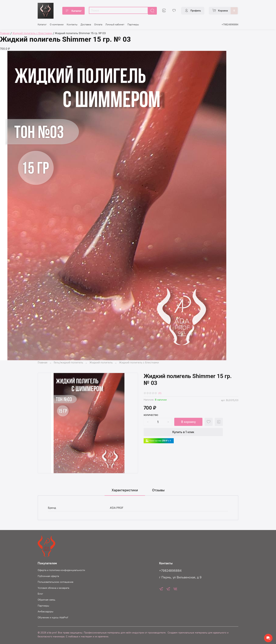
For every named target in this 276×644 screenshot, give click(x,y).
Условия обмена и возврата (53, 588)
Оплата (98, 24)
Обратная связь (46, 600)
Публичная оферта (48, 576)
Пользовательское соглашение (56, 582)
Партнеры (133, 24)
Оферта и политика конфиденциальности (61, 570)
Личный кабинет (115, 24)
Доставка (86, 24)
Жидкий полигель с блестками (139, 362)
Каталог (73, 11)
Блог (40, 594)
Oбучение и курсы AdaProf (53, 617)
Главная (43, 362)
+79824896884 (230, 24)
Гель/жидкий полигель (68, 362)
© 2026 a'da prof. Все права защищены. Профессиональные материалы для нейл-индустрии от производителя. (102, 633)
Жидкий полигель (101, 362)
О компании (57, 24)
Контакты (72, 24)
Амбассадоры (46, 611)
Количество (151, 415)
